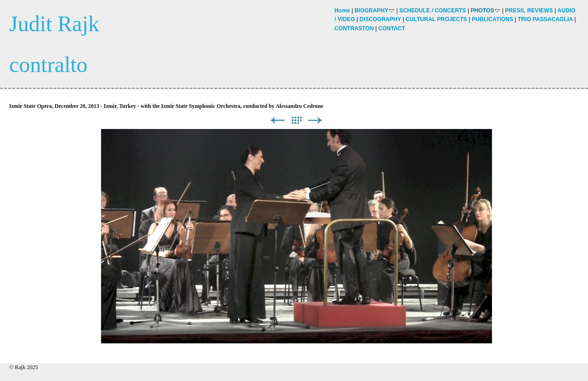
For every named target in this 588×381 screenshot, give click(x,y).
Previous (277, 120)
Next (315, 120)
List (296, 120)
